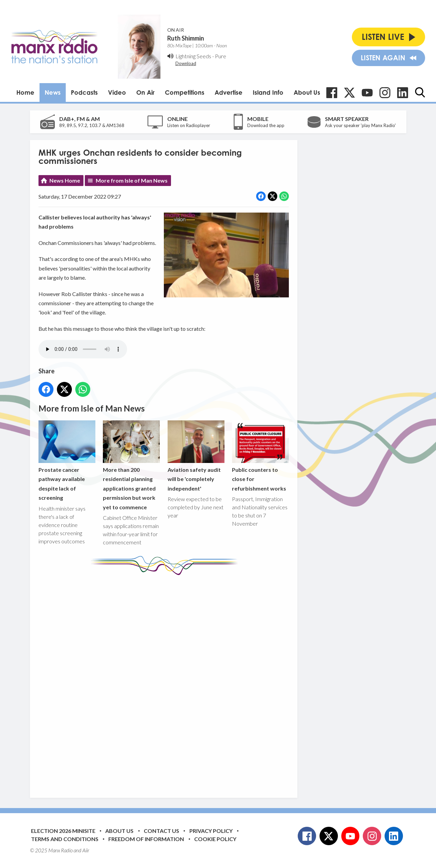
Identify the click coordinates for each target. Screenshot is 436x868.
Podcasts (84, 92)
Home (25, 92)
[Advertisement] (166, 681)
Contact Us (161, 831)
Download (186, 63)
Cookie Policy (215, 839)
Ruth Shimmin (186, 38)
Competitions (185, 92)
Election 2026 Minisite (63, 831)
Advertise (229, 92)
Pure (221, 56)
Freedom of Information (146, 839)
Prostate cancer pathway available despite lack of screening (67, 461)
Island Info (268, 92)
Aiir (86, 850)
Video (117, 92)
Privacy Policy (211, 831)
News (53, 92)
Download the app (266, 125)
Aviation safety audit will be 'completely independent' (196, 456)
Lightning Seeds (193, 56)
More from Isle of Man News (132, 180)
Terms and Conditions (65, 839)
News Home (65, 180)
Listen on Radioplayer (189, 125)
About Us (307, 92)
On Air (145, 92)
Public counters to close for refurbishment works (260, 456)
